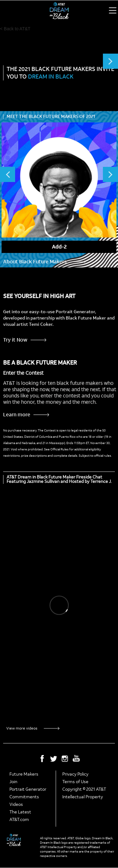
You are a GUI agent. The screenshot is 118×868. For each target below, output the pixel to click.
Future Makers (24, 774)
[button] (113, 10)
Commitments (24, 797)
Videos (16, 804)
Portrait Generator (28, 789)
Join (13, 782)
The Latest (20, 812)
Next (110, 61)
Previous (8, 174)
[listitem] (59, 188)
